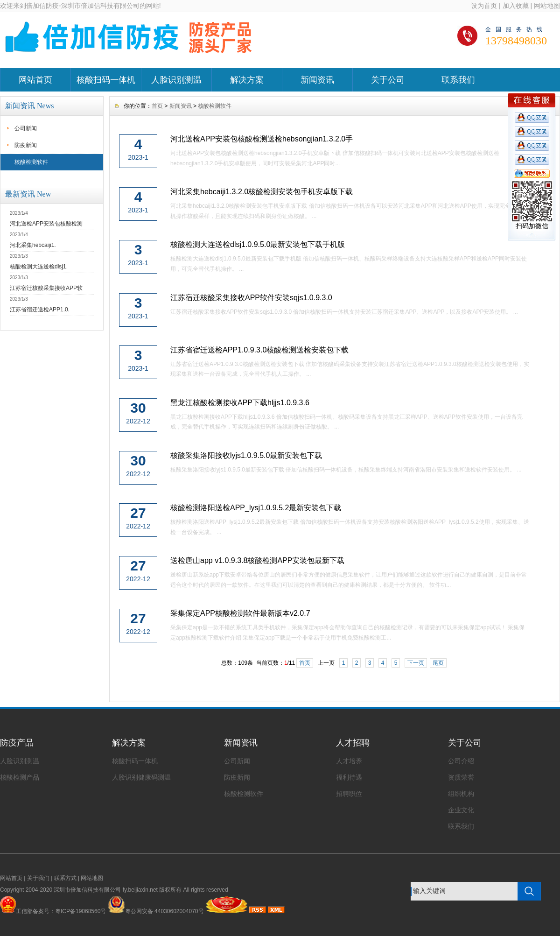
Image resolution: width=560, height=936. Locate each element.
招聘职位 (349, 794)
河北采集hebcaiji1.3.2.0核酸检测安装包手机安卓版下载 (262, 192)
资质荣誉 (461, 777)
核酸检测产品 (20, 777)
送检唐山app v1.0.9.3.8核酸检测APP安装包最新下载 (257, 560)
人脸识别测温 (176, 80)
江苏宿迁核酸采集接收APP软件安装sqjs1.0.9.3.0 (251, 298)
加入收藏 (516, 6)
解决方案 (247, 80)
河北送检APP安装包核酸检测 (46, 224)
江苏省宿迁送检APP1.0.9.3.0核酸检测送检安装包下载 (259, 350)
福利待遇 (349, 777)
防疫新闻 (26, 145)
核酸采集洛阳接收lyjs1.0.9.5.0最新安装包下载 (246, 455)
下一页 (416, 663)
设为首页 (484, 6)
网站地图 (547, 6)
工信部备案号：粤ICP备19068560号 (61, 911)
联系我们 (458, 80)
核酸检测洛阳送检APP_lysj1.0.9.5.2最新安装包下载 (256, 508)
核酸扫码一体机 (106, 80)
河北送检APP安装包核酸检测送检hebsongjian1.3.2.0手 (262, 139)
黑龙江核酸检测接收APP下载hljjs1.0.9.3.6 (240, 403)
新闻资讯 (317, 80)
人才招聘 (353, 743)
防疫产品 (17, 743)
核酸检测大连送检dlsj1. (39, 267)
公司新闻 (26, 128)
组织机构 (461, 794)
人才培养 (349, 761)
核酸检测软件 (31, 162)
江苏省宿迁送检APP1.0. (40, 310)
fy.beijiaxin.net (140, 890)
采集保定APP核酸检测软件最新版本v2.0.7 (240, 613)
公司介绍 (461, 761)
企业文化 (461, 810)
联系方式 (65, 878)
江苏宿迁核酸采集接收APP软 (46, 288)
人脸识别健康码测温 (141, 777)
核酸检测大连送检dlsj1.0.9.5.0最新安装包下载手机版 (258, 244)
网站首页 (35, 80)
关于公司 (388, 80)
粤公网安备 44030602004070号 (156, 911)
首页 (157, 106)
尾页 (438, 663)
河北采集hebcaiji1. (33, 245)
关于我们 (38, 878)
